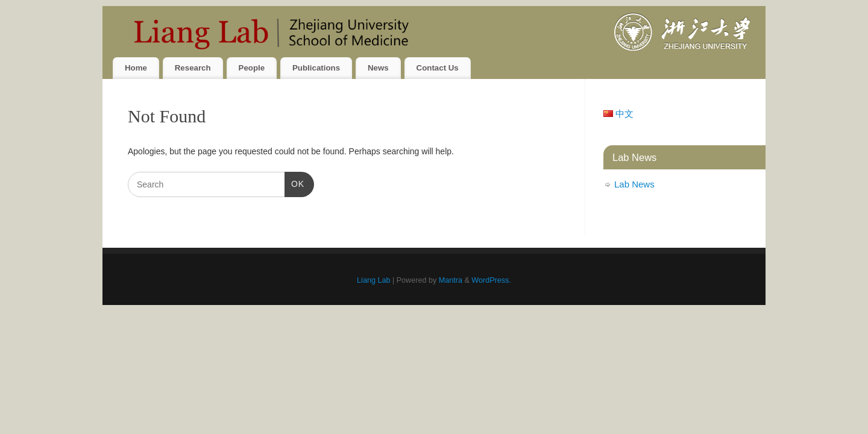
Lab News (634, 184)
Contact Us (438, 68)
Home (136, 68)
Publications (316, 68)
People (252, 68)
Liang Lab (373, 280)
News (378, 68)
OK (294, 183)
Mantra (451, 280)
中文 (618, 114)
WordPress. (491, 280)
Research (193, 68)
